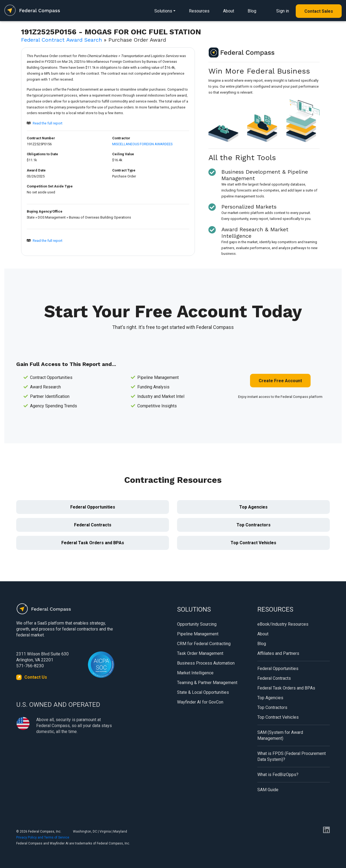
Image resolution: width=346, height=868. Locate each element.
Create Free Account (280, 381)
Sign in (283, 11)
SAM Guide (268, 790)
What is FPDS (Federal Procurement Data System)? (292, 756)
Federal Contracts (93, 525)
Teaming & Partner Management (207, 683)
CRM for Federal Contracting (204, 644)
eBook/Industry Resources (283, 624)
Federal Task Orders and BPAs (93, 543)
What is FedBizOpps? (278, 775)
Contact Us (36, 677)
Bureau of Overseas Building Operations (100, 217)
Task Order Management (200, 653)
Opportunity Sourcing (197, 624)
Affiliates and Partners (278, 653)
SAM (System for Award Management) (280, 735)
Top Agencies (253, 507)
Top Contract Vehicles (253, 543)
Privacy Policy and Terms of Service (43, 837)
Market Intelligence (195, 673)
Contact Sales (319, 11)
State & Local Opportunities (203, 692)
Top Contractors (254, 525)
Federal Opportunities (93, 507)
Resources (199, 11)
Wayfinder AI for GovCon (200, 702)
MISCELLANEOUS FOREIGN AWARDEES (142, 144)
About (229, 11)
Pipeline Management (198, 634)
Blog (252, 11)
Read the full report (48, 123)
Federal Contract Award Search (61, 40)
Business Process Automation (206, 663)
